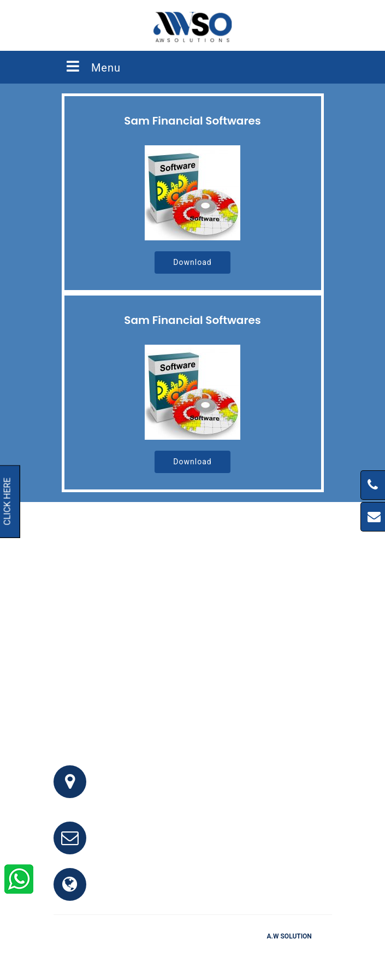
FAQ (158, 952)
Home (131, 952)
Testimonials (198, 952)
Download (192, 262)
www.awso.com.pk (140, 891)
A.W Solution (289, 936)
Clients (243, 952)
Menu (93, 67)
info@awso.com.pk (140, 844)
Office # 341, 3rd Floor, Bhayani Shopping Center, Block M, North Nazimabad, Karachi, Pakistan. (206, 788)
